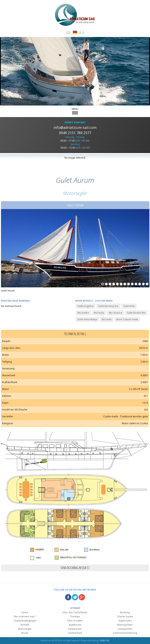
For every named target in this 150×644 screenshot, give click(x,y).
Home (25, 612)
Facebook (68, 597)
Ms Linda (107, 319)
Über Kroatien (75, 621)
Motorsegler (25, 629)
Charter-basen (125, 616)
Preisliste (75, 616)
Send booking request (75, 568)
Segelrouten (125, 621)
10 (136, 284)
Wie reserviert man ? (25, 616)
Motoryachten (125, 625)
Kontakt (25, 625)
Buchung (125, 612)
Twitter (75, 597)
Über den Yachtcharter (75, 612)
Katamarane (75, 629)
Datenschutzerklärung (125, 633)
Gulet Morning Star (108, 306)
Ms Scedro (83, 313)
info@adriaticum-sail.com (75, 127)
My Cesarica (115, 313)
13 (147, 284)
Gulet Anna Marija (87, 319)
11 (140, 284)
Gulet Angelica (85, 306)
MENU (75, 111)
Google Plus (82, 597)
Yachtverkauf (75, 633)
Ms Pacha (99, 313)
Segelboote (75, 625)
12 (143, 284)
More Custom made (127, 319)
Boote (25, 633)
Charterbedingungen (25, 621)
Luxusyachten (125, 629)
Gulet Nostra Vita (136, 313)
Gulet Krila (129, 306)
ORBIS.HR (104, 640)
